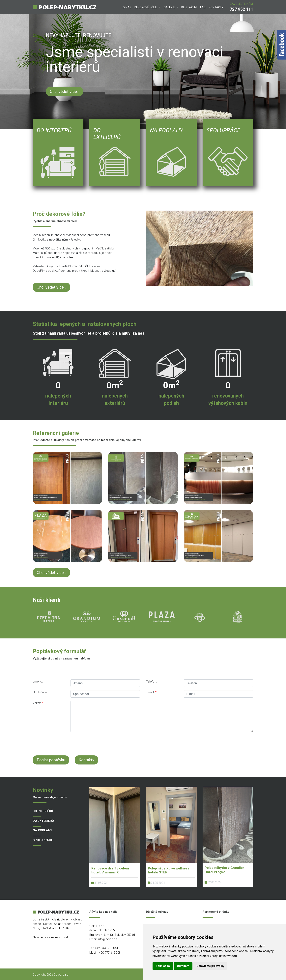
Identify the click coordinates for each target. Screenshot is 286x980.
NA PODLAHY (43, 830)
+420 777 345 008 (109, 953)
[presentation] (129, 743)
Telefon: (151, 682)
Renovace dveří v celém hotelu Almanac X (110, 870)
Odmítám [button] (183, 966)
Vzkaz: (38, 703)
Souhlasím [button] (163, 966)
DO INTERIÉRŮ (43, 811)
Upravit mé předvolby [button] (210, 966)
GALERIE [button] (170, 7)
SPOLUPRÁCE (43, 840)
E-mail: (151, 692)
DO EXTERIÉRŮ (43, 821)
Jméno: (38, 682)
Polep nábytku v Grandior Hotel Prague (224, 870)
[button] (21, 64)
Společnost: (41, 692)
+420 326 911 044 (106, 948)
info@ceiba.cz (107, 939)
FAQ (203, 7)
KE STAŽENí (189, 7)
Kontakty (86, 760)
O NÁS (127, 7)
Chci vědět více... (65, 91)
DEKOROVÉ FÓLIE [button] (146, 7)
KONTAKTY (216, 7)
